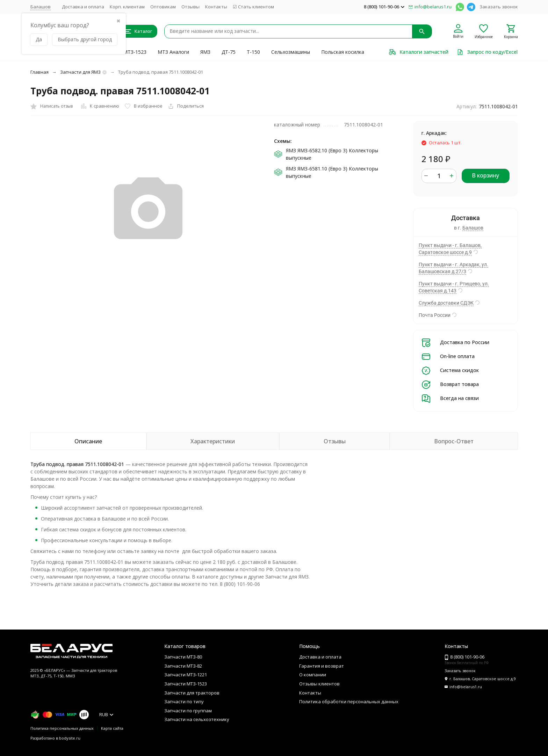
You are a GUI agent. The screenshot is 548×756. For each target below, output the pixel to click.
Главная (39, 72)
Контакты (216, 7)
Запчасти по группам (188, 711)
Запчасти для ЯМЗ (80, 72)
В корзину (485, 175)
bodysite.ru (70, 738)
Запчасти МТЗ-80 (183, 657)
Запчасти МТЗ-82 (183, 666)
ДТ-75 (229, 52)
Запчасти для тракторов (192, 693)
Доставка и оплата (83, 7)
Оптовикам (163, 7)
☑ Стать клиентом (253, 7)
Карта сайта (112, 728)
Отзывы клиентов (319, 684)
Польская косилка (343, 52)
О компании (313, 675)
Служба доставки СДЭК (446, 303)
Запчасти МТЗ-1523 (186, 684)
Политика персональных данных (62, 728)
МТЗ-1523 (135, 52)
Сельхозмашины (291, 52)
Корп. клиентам (127, 7)
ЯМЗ (205, 52)
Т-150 (253, 52)
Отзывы (190, 7)
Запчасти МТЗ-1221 (186, 675)
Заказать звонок (499, 7)
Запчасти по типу (184, 702)
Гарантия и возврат (322, 666)
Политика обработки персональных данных (349, 702)
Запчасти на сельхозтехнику (197, 719)
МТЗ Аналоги (173, 52)
